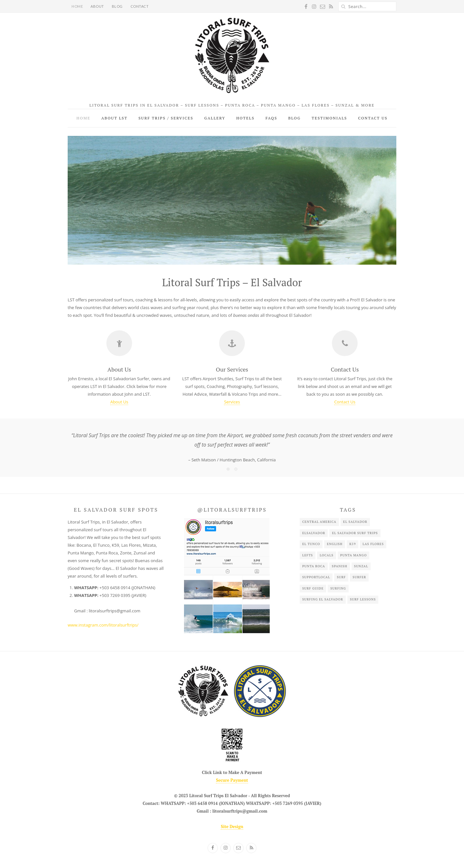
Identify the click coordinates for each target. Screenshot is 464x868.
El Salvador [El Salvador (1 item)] (355, 522)
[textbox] (118, 599)
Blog (117, 6)
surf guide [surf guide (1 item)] (313, 588)
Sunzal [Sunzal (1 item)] (361, 566)
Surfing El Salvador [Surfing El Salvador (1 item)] (323, 599)
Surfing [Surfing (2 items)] (338, 588)
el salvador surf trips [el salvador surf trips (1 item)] (355, 533)
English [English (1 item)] (335, 544)
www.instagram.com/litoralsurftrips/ (103, 625)
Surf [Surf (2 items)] (341, 577)
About (97, 6)
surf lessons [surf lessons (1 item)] (363, 599)
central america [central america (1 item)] (319, 522)
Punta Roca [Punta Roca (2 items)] (314, 566)
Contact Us (373, 118)
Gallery (215, 118)
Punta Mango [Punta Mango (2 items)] (354, 555)
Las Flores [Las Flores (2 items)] (373, 544)
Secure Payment (232, 780)
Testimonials (329, 118)
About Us (119, 402)
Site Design (232, 826)
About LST (114, 118)
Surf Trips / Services (166, 118)
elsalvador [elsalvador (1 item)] (314, 533)
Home (77, 6)
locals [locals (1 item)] (327, 555)
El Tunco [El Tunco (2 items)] (311, 544)
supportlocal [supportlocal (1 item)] (316, 577)
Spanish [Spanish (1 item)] (340, 566)
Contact (140, 6)
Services (232, 402)
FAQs (271, 118)
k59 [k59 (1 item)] (353, 544)
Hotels (245, 118)
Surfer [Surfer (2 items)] (359, 577)
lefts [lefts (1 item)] (308, 555)
